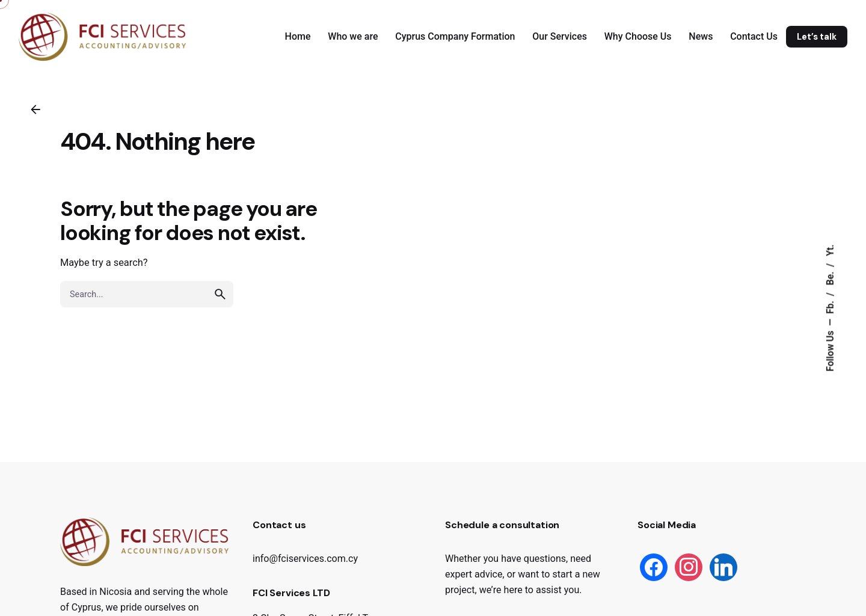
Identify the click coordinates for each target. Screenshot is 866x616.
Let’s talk (817, 37)
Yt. (831, 251)
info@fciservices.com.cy (305, 559)
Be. (831, 278)
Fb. (831, 306)
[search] (220, 309)
